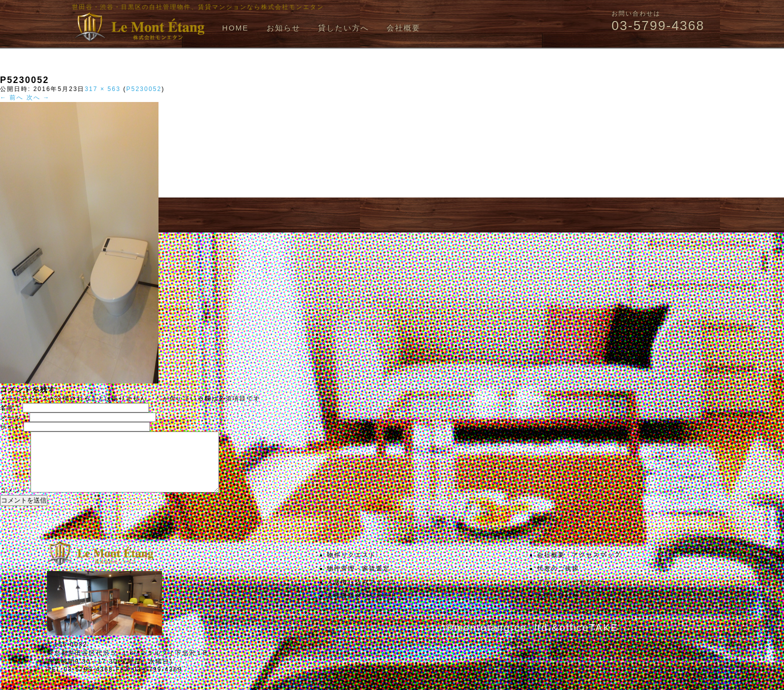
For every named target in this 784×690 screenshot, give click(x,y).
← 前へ (12, 97)
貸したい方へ (343, 28)
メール (13, 417)
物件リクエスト (351, 567)
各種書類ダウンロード (362, 607)
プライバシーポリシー (572, 594)
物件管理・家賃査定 (358, 580)
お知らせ (283, 28)
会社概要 (403, 28)
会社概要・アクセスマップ (579, 567)
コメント (14, 502)
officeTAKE (588, 639)
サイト (10, 427)
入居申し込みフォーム (362, 594)
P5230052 (144, 89)
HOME (235, 28)
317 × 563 (102, 89)
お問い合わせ (558, 607)
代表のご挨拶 (558, 580)
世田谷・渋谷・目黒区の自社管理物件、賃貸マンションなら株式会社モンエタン (198, 7)
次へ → (38, 97)
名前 (10, 408)
